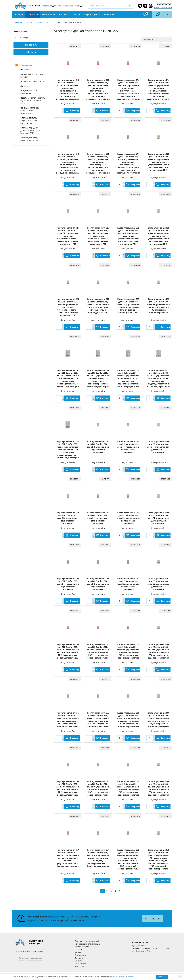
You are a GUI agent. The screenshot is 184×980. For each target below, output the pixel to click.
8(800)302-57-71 (165, 4)
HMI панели (26, 70)
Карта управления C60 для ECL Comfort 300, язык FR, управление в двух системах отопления (158, 447)
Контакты (109, 15)
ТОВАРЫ (39, 23)
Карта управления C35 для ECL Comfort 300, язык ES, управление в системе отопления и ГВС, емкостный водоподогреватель (98, 306)
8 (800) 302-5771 (37, 920)
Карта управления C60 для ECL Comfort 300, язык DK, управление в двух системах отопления (98, 447)
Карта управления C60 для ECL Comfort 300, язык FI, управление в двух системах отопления (128, 447)
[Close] (180, 977)
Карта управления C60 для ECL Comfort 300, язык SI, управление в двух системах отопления (158, 518)
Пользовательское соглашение (31, 958)
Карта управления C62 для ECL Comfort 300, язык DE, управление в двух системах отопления (68, 584)
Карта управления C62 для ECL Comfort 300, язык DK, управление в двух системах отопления (98, 584)
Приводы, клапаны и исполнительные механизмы (30, 111)
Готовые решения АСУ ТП (32, 81)
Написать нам (152, 919)
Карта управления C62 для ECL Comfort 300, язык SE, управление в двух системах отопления (158, 584)
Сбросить (31, 52)
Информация (91, 15)
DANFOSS (50, 23)
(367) (25, 38)
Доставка (64, 15)
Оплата (76, 15)
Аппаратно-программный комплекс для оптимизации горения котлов (88, 944)
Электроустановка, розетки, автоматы (29, 139)
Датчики (24, 86)
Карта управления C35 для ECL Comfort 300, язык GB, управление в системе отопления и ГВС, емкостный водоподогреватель (158, 306)
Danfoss (23, 38)
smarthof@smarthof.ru (163, 7)
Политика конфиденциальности (31, 961)
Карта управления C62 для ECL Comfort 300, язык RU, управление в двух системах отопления (128, 584)
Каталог (32, 15)
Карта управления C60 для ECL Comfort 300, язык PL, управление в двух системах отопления (98, 518)
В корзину (75, 111)
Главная (19, 15)
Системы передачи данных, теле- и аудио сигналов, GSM (30, 130)
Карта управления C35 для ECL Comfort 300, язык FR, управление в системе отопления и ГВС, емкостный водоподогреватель (128, 306)
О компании (49, 15)
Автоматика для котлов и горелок (32, 75)
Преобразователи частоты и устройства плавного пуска (33, 101)
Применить (31, 45)
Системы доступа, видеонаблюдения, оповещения (29, 120)
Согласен (162, 977)
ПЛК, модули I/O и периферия (29, 92)
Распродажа (26, 65)
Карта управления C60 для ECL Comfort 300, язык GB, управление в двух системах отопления (68, 518)
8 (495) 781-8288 (138, 946)
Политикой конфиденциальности (121, 977)
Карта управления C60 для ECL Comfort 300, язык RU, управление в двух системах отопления (128, 518)
